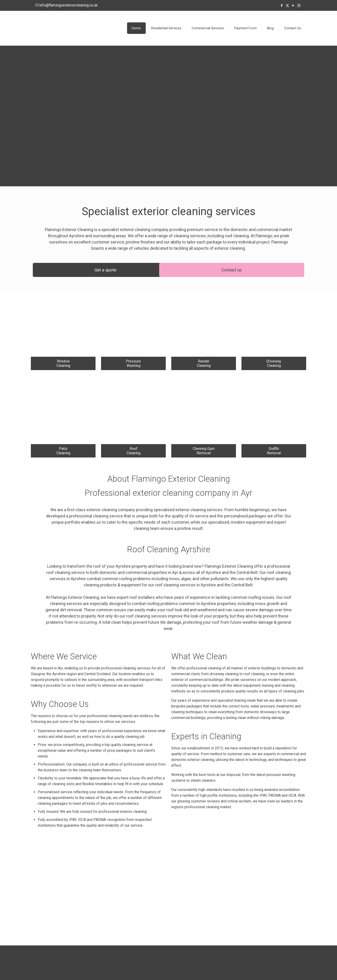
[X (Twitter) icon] (287, 6)
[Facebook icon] (282, 6)
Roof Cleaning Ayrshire (169, 549)
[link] (63, 331)
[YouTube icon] (293, 6)
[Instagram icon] (299, 6)
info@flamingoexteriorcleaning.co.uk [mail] (69, 5)
